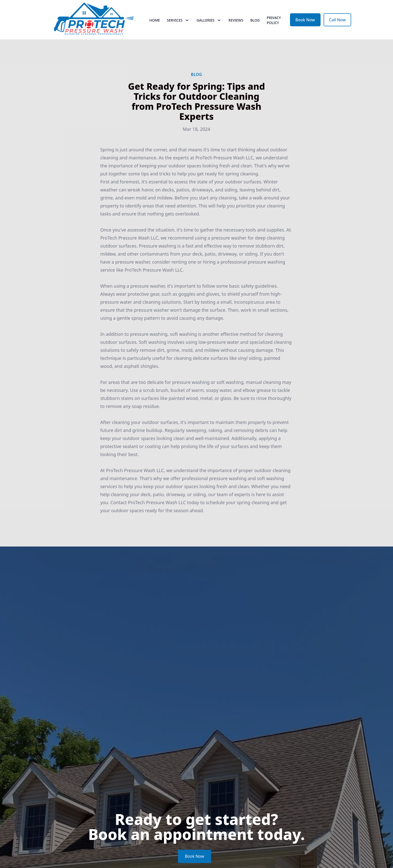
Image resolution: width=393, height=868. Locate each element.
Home (155, 22)
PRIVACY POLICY (274, 22)
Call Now (337, 22)
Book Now (305, 22)
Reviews (236, 22)
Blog (255, 22)
